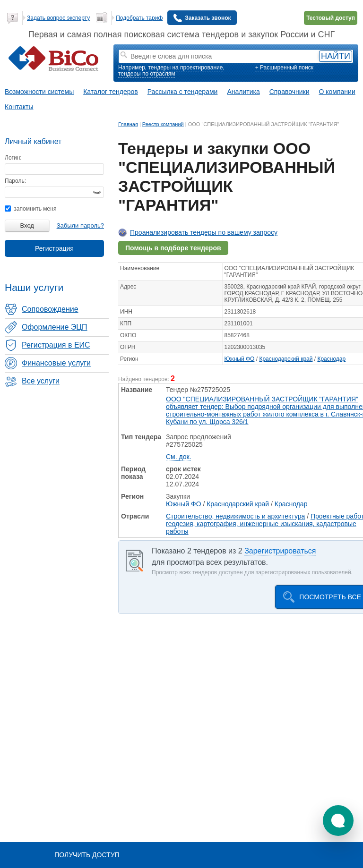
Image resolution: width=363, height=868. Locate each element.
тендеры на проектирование (185, 68)
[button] (338, 821)
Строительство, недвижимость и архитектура (235, 516)
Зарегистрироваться (280, 551)
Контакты (19, 107)
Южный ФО (240, 359)
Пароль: (15, 181)
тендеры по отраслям (147, 74)
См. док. (178, 457)
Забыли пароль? (80, 226)
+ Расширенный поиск (284, 68)
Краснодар (331, 359)
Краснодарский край (286, 359)
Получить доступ (87, 855)
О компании (337, 92)
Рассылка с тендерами (183, 92)
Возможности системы (39, 92)
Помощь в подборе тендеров (173, 248)
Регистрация (54, 248)
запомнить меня (30, 209)
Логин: (13, 158)
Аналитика (243, 92)
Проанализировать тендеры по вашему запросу (204, 232)
